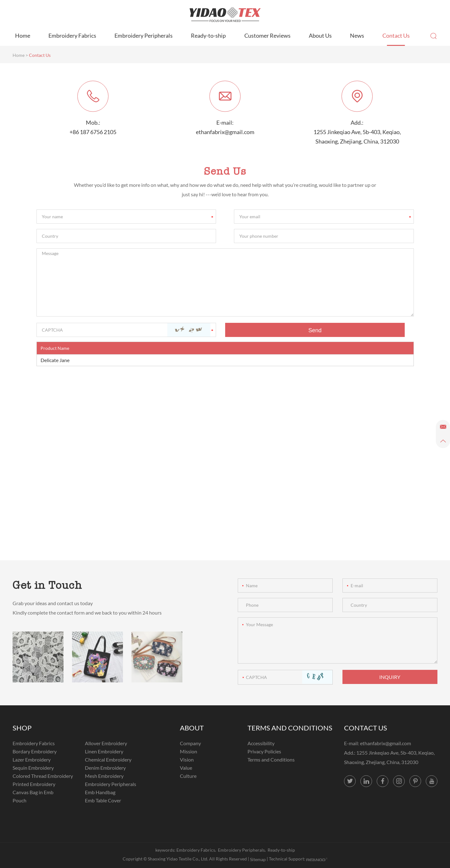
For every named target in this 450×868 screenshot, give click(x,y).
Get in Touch (47, 585)
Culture (188, 776)
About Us (320, 35)
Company (190, 743)
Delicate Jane (55, 360)
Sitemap (258, 859)
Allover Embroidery (106, 743)
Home (23, 35)
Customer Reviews (267, 35)
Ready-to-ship (208, 35)
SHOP (22, 728)
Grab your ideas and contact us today (53, 603)
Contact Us (396, 35)
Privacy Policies (264, 751)
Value (186, 768)
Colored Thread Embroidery (43, 776)
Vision (187, 759)
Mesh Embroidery (104, 776)
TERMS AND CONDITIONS (290, 728)
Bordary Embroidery (35, 751)
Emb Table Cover (103, 800)
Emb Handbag (100, 792)
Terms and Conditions (271, 759)
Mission (189, 751)
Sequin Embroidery (33, 768)
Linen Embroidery (104, 751)
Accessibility (261, 743)
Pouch (19, 800)
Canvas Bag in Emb (33, 792)
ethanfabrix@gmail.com (225, 132)
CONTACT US (366, 728)
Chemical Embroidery (108, 759)
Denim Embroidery (105, 768)
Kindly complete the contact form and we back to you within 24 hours (87, 613)
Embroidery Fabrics (72, 35)
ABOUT (192, 728)
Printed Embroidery (34, 784)
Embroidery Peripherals (144, 35)
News (357, 35)
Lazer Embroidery (32, 759)
